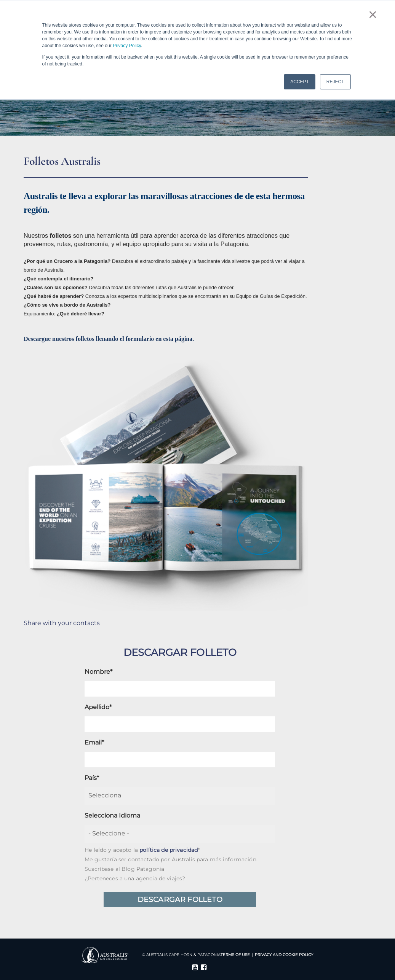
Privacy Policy (127, 46)
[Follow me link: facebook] (202, 968)
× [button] (373, 14)
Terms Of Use (235, 955)
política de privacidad (169, 850)
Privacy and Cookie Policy (284, 955)
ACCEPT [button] (300, 82)
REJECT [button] (335, 82)
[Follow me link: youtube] (193, 968)
